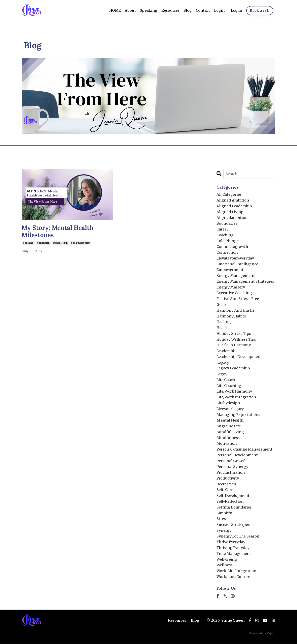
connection (43, 243)
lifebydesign (228, 403)
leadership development (239, 357)
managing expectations (238, 415)
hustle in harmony (234, 345)
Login (219, 10)
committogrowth (232, 247)
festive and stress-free (238, 299)
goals (222, 305)
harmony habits (231, 316)
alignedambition (232, 218)
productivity (228, 478)
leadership (227, 351)
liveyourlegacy (230, 409)
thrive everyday (231, 542)
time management (234, 554)
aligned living (230, 212)
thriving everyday (233, 548)
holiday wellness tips (236, 339)
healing (224, 322)
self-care (225, 490)
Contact (203, 10)
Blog (187, 10)
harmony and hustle (236, 310)
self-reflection (230, 502)
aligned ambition (233, 200)
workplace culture (233, 577)
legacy (223, 363)
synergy (224, 531)
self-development (81, 243)
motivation (227, 444)
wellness (225, 565)
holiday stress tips (234, 334)
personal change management (244, 449)
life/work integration (236, 397)
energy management (236, 276)
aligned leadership (234, 206)
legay (222, 374)
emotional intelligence (237, 264)
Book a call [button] (260, 10)
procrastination (231, 473)
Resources (170, 10)
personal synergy (232, 467)
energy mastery (231, 287)
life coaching (229, 386)
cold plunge (228, 241)
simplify (224, 513)
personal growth (232, 461)
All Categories (229, 194)
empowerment (230, 270)
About (130, 10)
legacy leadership (233, 368)
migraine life (229, 426)
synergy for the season (238, 536)
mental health (60, 243)
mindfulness (228, 438)
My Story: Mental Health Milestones (58, 232)
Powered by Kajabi (262, 634)
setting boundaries (234, 507)
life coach (226, 380)
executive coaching (234, 293)
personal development (237, 455)
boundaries (227, 223)
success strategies (233, 525)
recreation (226, 484)
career (222, 229)
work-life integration (237, 571)
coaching (28, 243)
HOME (115, 10)
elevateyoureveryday (235, 258)
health (223, 328)
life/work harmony (234, 392)
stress (222, 519)
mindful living (230, 432)
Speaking (148, 10)
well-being (227, 560)
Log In (236, 10)
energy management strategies (245, 281)
